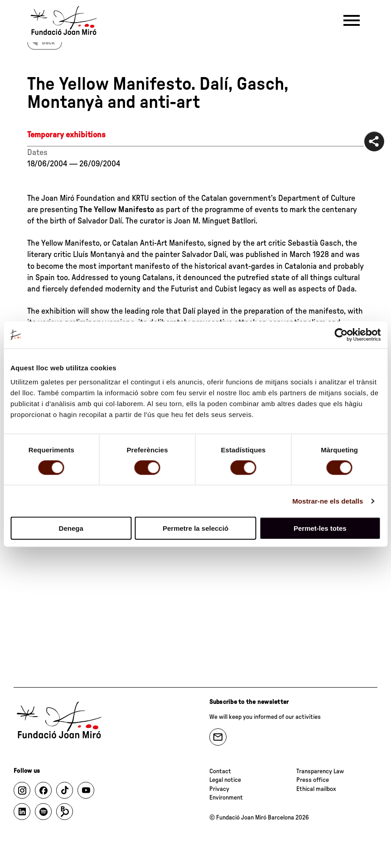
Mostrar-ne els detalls (328, 501)
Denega (71, 528)
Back (48, 43)
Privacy (219, 789)
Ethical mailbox (316, 789)
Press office (313, 780)
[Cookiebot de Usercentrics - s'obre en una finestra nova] (341, 335)
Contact (220, 771)
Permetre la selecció (195, 528)
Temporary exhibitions (66, 135)
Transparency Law (320, 771)
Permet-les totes (320, 528)
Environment (226, 798)
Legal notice (225, 780)
